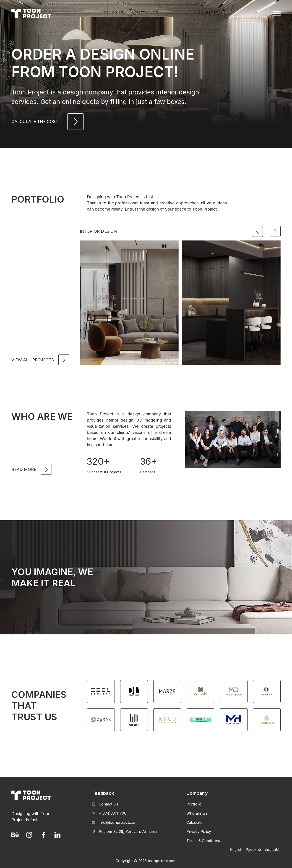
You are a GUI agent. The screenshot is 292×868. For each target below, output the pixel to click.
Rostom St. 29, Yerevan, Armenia (124, 832)
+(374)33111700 (109, 813)
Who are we (197, 813)
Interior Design (98, 231)
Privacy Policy (199, 832)
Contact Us (105, 804)
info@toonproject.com (115, 822)
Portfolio (194, 804)
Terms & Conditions (203, 841)
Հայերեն (272, 850)
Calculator (195, 822)
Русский (253, 850)
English (236, 850)
